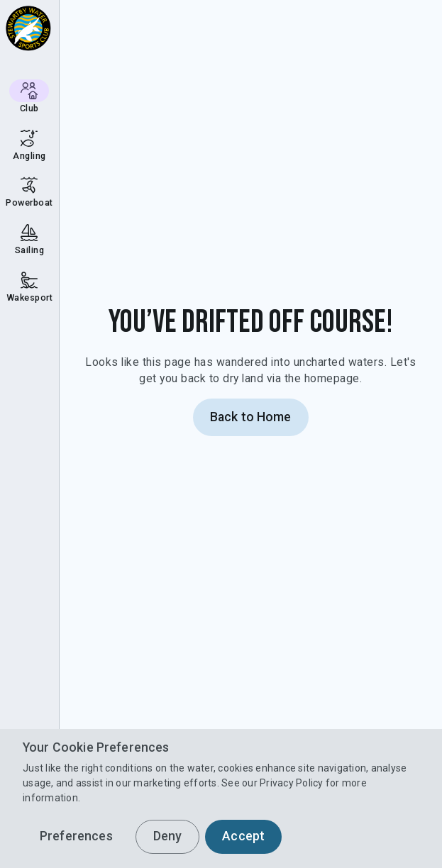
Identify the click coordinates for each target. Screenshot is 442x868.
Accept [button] (243, 836)
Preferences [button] (76, 836)
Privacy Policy (292, 783)
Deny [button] (168, 836)
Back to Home (251, 417)
